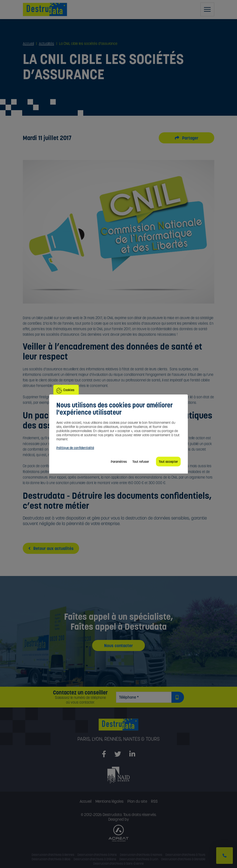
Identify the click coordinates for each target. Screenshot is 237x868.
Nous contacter (118, 645)
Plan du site (137, 801)
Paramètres (119, 462)
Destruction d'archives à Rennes (53, 855)
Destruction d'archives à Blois (51, 859)
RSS (154, 801)
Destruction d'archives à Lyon (139, 859)
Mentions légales (109, 801)
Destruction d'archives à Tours (185, 855)
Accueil (86, 801)
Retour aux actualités (51, 548)
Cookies (69, 390)
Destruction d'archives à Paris (97, 855)
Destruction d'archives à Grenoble (183, 859)
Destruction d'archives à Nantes (141, 855)
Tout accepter (168, 462)
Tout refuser (141, 462)
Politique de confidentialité (75, 448)
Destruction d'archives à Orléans (95, 859)
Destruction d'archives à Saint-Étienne (118, 864)
